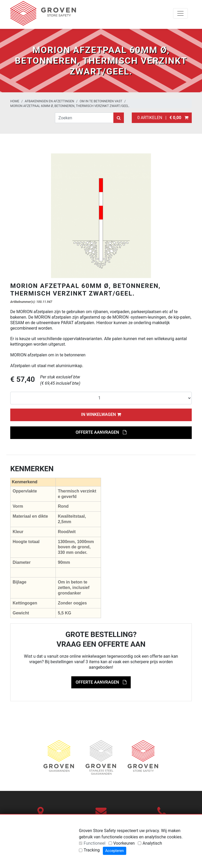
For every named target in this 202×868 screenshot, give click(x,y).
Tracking (92, 850)
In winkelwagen (101, 414)
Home (15, 101)
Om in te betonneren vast (101, 101)
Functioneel (95, 843)
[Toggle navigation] (180, 13)
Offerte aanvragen (101, 432)
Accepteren (115, 851)
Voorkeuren (124, 843)
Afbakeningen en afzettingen (49, 101)
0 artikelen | (162, 118)
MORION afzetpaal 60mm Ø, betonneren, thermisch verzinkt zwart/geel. (70, 106)
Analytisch (152, 843)
